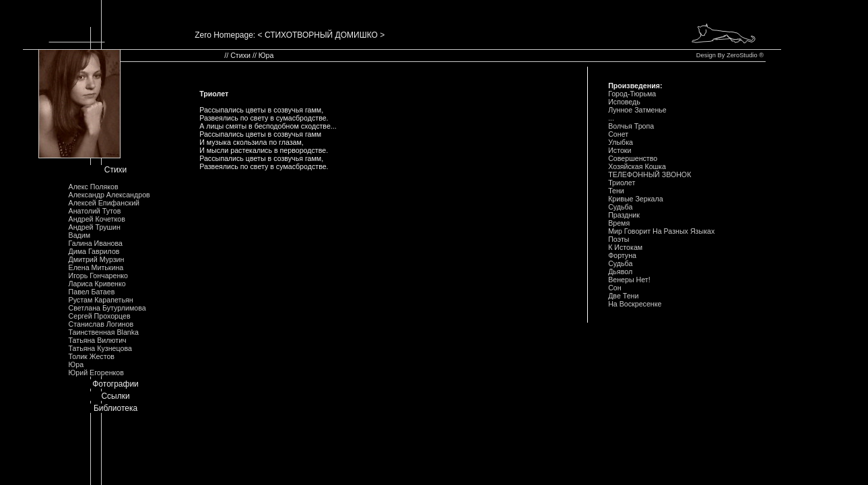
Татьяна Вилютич (98, 340)
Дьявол (620, 271)
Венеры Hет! (629, 280)
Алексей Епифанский (104, 203)
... (611, 118)
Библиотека (115, 408)
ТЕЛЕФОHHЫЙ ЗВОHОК (649, 174)
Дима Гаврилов (94, 251)
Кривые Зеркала (636, 199)
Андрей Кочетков (97, 219)
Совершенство (633, 158)
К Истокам (625, 247)
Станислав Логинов (101, 324)
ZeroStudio (742, 55)
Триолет (622, 183)
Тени (616, 191)
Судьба (620, 207)
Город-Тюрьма (632, 94)
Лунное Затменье (637, 110)
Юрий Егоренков (96, 373)
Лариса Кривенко (97, 284)
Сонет (618, 134)
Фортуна (622, 255)
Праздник (624, 215)
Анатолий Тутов (95, 211)
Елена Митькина (96, 267)
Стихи (116, 170)
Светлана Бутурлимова (107, 308)
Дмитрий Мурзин (97, 259)
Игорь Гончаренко (98, 276)
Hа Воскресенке (635, 304)
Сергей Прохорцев (100, 316)
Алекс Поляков (94, 187)
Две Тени (623, 296)
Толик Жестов (92, 356)
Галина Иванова (96, 243)
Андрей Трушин (95, 227)
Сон (615, 288)
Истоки (620, 150)
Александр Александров (109, 195)
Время (619, 223)
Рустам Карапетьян (101, 300)
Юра (76, 364)
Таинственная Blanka (104, 332)
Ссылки (115, 396)
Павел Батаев (92, 292)
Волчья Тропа (631, 126)
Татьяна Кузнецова (100, 348)
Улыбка (621, 142)
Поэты (619, 239)
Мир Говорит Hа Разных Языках (661, 231)
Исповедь (624, 102)
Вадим (80, 235)
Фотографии (115, 384)
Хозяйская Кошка (637, 166)
